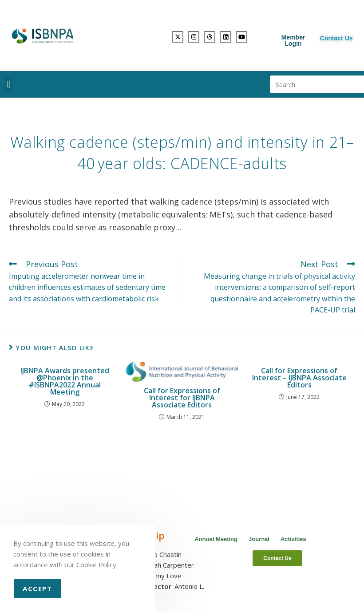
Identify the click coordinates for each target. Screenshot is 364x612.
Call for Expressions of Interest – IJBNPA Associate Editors (299, 378)
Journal (259, 539)
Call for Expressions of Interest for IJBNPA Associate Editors (182, 398)
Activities (293, 539)
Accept (37, 588)
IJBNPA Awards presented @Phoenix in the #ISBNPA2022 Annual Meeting (65, 381)
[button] (9, 85)
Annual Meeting (216, 539)
